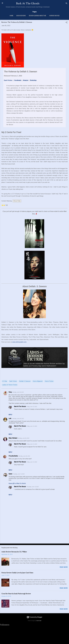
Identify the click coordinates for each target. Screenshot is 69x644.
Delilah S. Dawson (25, 381)
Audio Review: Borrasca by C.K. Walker (14, 552)
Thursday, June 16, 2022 (33, 487)
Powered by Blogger (34, 617)
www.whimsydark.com (19, 342)
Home (11, 16)
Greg (10, 392)
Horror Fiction (49, 381)
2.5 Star (5, 381)
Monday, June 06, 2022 (18, 392)
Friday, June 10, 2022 (32, 407)
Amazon (26, 80)
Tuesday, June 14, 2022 (19, 474)
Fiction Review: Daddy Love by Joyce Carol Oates (17, 573)
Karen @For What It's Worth (17, 483)
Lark (10, 418)
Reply (10, 415)
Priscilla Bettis (13, 456)
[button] (66, 23)
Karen (10, 474)
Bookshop (33, 80)
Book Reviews (21, 16)
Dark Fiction (8, 80)
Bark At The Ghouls (28, 3)
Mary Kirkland (13, 438)
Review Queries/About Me (37, 16)
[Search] (66, 4)
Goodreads (18, 80)
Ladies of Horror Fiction (10, 385)
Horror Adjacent (38, 381)
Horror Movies (54, 16)
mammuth (39, 621)
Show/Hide (17, 201)
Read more (64, 567)
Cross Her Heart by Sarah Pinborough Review (16, 594)
